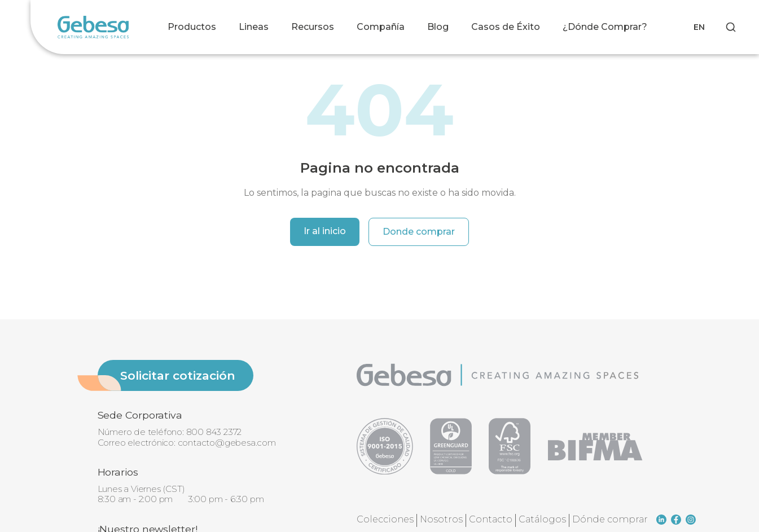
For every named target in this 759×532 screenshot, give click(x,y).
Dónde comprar (610, 519)
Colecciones (385, 519)
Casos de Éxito (506, 27)
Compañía (381, 27)
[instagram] (691, 520)
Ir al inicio (325, 231)
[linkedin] (661, 520)
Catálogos (542, 519)
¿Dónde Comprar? (605, 27)
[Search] (731, 27)
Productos (192, 27)
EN (699, 27)
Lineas (254, 27)
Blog (438, 27)
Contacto (491, 519)
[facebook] (676, 520)
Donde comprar (419, 232)
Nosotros (441, 519)
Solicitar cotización (178, 375)
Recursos (313, 27)
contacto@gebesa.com (227, 443)
